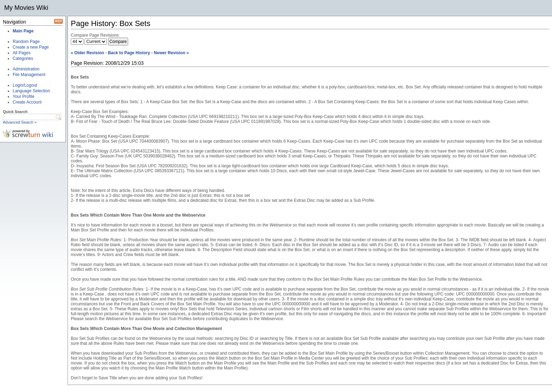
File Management (29, 75)
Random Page (26, 42)
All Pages (22, 53)
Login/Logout (25, 85)
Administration (26, 69)
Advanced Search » (20, 122)
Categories (23, 58)
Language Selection (31, 91)
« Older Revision (87, 53)
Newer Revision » (171, 53)
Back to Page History (129, 53)
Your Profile (24, 97)
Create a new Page (31, 47)
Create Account (27, 102)
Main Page (23, 31)
